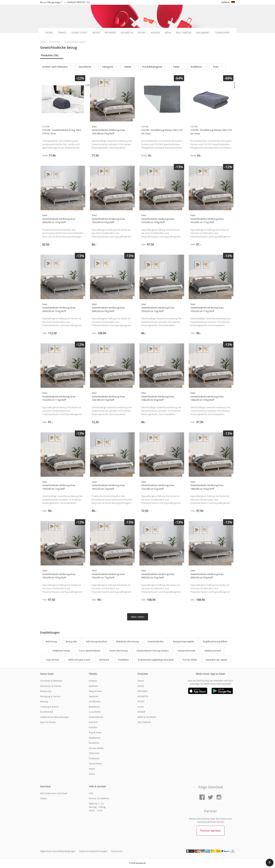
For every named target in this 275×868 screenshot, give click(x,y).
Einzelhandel (47, 712)
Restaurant (46, 691)
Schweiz (93, 681)
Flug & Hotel (95, 732)
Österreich (94, 753)
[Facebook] (202, 797)
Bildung (44, 701)
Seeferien (94, 696)
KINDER (141, 712)
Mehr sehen (138, 617)
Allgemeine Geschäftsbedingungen (58, 851)
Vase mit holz (53, 660)
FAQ (91, 793)
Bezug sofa (71, 642)
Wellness (93, 686)
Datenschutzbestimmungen (93, 851)
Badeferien (94, 707)
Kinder (155, 33)
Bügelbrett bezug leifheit (215, 642)
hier (222, 822)
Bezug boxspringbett (183, 642)
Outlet (141, 707)
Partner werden (211, 831)
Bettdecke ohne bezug (127, 642)
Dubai (92, 774)
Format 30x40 (190, 660)
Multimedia (184, 33)
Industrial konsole (187, 651)
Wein (168, 33)
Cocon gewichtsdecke (90, 651)
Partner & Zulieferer (99, 798)
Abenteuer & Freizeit (51, 686)
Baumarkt (203, 33)
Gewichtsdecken (156, 642)
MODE (141, 686)
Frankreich (94, 758)
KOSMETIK (143, 696)
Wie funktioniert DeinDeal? (54, 793)
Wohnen (110, 33)
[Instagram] (219, 797)
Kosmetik (127, 33)
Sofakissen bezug (61, 651)
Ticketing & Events (49, 707)
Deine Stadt (79, 33)
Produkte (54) (50, 55)
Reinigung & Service (50, 696)
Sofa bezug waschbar (97, 642)
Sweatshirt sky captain (216, 660)
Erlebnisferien (96, 717)
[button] (270, 863)
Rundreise (94, 743)
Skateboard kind (213, 651)
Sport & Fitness (48, 722)
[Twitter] (210, 797)
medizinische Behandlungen (55, 717)
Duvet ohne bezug (118, 651)
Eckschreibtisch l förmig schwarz (153, 651)
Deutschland (95, 763)
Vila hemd (104, 660)
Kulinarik (93, 722)
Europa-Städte (96, 748)
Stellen (44, 798)
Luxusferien (95, 712)
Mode (96, 33)
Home (49, 33)
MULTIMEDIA (144, 722)
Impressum (117, 851)
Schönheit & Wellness (51, 681)
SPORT (141, 701)
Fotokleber (123, 660)
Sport (142, 33)
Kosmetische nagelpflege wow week (156, 660)
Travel (62, 33)
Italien (92, 769)
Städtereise (95, 738)
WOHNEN (142, 691)
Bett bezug (51, 642)
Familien (93, 727)
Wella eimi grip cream (79, 660)
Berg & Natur (95, 691)
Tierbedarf (222, 33)
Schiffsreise (95, 701)
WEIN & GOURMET (147, 717)
